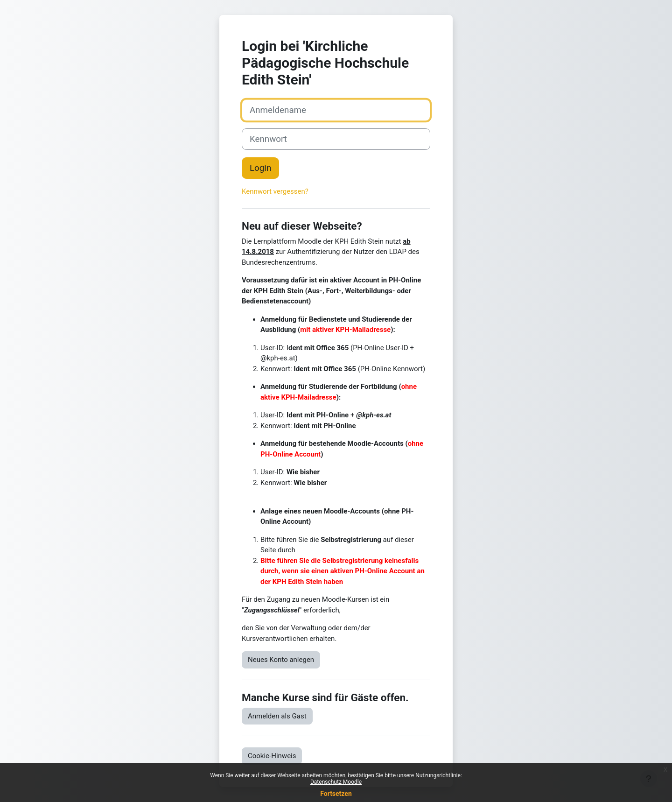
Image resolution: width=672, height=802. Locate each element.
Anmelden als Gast (277, 716)
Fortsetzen (336, 794)
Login (260, 168)
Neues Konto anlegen (281, 660)
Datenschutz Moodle (336, 782)
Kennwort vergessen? (275, 191)
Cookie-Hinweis (272, 756)
